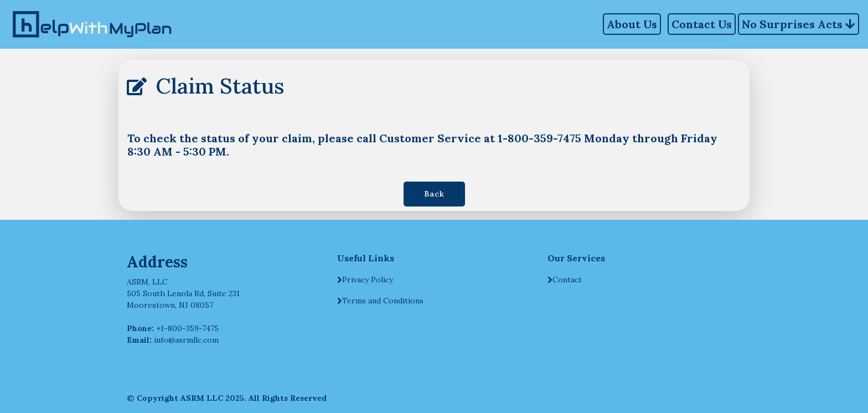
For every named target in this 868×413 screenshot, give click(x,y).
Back (434, 194)
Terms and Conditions (383, 301)
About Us (632, 24)
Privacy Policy (368, 280)
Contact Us (702, 24)
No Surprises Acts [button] (799, 22)
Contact (567, 280)
